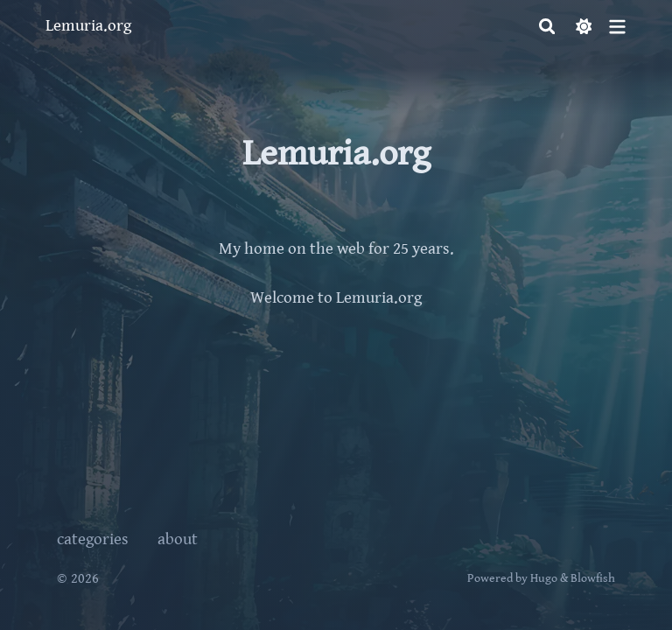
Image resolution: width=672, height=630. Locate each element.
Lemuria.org (88, 26)
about (178, 539)
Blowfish (593, 578)
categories (93, 539)
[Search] (547, 27)
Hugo (544, 578)
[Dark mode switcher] (584, 27)
